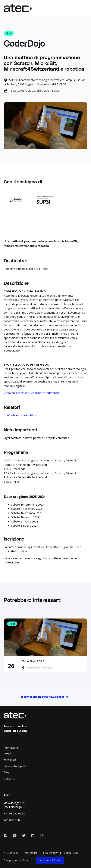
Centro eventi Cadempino (39, 668)
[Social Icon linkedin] (33, 835)
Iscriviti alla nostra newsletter (43, 697)
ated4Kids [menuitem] (10, 760)
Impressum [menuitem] (31, 853)
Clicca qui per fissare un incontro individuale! (32, 393)
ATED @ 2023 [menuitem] (11, 853)
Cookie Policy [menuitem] (71, 853)
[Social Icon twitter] (24, 835)
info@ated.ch (12, 820)
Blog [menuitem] (7, 772)
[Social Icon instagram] (40, 835)
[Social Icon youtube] (15, 835)
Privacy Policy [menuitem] (50, 853)
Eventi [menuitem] (8, 754)
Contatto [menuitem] (9, 778)
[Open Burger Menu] (85, 8)
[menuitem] (50, 860)
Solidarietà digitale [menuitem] (15, 766)
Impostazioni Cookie (50, 860)
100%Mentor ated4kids (21, 415)
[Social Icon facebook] (7, 835)
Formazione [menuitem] (11, 748)
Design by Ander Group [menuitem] (17, 860)
